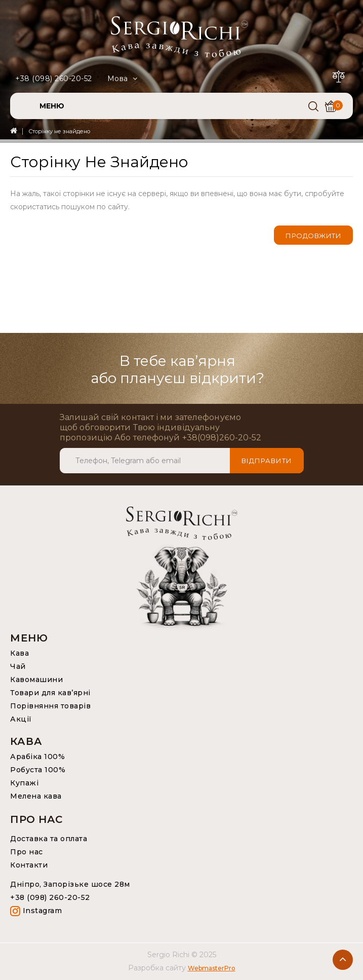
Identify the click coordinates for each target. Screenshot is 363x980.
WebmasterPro (212, 968)
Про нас (27, 852)
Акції (21, 719)
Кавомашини (36, 680)
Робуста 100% (38, 770)
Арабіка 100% (37, 757)
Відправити (267, 461)
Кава (19, 653)
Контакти (29, 865)
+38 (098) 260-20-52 (54, 79)
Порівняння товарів (50, 706)
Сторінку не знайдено (59, 131)
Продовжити (313, 236)
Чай (18, 666)
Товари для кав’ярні (50, 693)
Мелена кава (36, 796)
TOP (343, 960)
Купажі (24, 783)
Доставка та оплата (49, 839)
